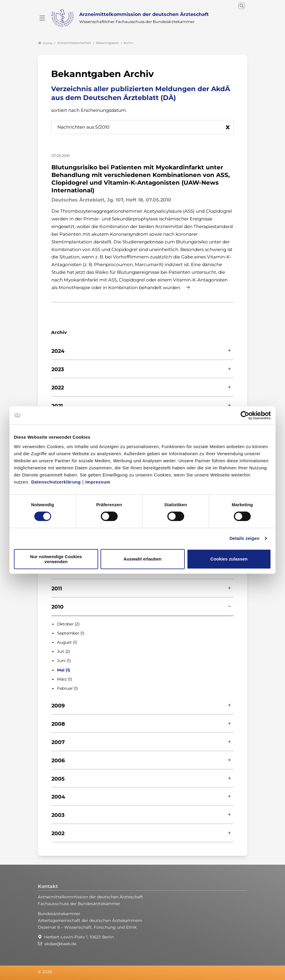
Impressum (98, 482)
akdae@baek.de (60, 944)
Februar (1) (67, 688)
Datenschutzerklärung (56, 482)
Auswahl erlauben (142, 559)
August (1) (67, 642)
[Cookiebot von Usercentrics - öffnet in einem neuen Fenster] (245, 415)
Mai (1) (64, 670)
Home (45, 43)
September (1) (71, 633)
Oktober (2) (68, 624)
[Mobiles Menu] (42, 18)
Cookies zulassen (229, 559)
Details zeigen (244, 538)
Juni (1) (64, 661)
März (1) (64, 679)
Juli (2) (64, 651)
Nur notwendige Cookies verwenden (56, 559)
